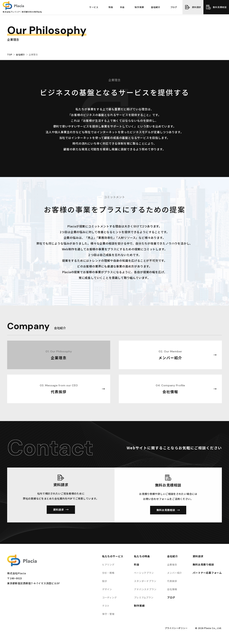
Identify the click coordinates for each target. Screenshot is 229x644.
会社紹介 (156, 7)
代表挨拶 (172, 581)
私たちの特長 (142, 556)
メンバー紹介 (175, 573)
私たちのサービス (113, 556)
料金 (123, 7)
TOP (10, 55)
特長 (111, 7)
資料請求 (197, 7)
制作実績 (139, 7)
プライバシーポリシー (176, 628)
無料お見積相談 (166, 510)
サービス (94, 7)
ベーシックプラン (144, 573)
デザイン (107, 589)
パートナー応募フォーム (207, 573)
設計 (105, 581)
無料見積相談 (220, 7)
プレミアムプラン (144, 597)
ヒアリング (108, 565)
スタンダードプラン (145, 581)
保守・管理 (108, 614)
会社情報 (172, 589)
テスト (106, 606)
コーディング (109, 597)
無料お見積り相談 (203, 564)
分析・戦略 (108, 573)
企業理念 (172, 565)
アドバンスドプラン (145, 589)
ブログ (174, 7)
